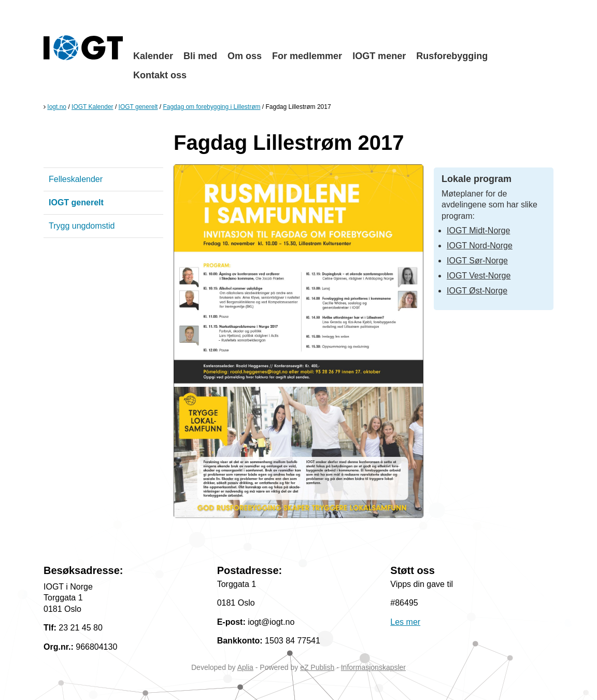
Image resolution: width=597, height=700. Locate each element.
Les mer (405, 622)
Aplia (245, 667)
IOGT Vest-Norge (479, 276)
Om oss (245, 56)
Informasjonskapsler (373, 667)
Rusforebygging (452, 56)
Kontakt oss (160, 75)
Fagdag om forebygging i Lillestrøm (211, 107)
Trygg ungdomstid (82, 226)
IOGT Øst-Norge (477, 291)
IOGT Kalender (92, 107)
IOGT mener (379, 56)
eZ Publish (317, 667)
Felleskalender (76, 179)
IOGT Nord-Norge (480, 246)
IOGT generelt (138, 107)
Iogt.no (57, 107)
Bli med (200, 56)
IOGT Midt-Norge (478, 230)
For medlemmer (307, 56)
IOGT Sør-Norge (477, 261)
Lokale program (477, 179)
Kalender (153, 56)
